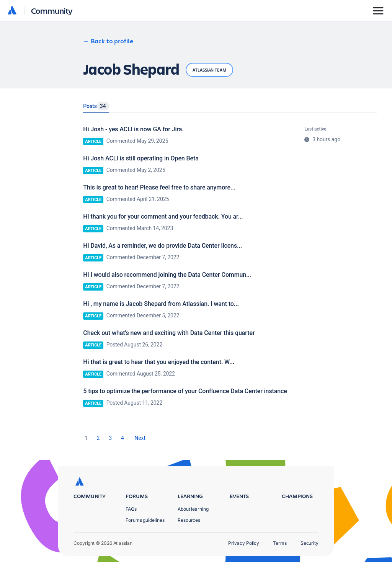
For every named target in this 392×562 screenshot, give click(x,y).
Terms (280, 543)
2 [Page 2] (98, 438)
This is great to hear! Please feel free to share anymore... (159, 187)
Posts (96, 106)
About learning (193, 509)
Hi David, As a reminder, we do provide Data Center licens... (163, 246)
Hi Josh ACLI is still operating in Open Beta (141, 158)
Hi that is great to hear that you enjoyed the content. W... (159, 362)
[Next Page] (140, 438)
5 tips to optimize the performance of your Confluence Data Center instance (185, 391)
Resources (189, 520)
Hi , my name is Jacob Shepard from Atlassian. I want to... (161, 304)
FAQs (131, 509)
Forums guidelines (145, 520)
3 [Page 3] (110, 438)
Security (310, 543)
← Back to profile (108, 41)
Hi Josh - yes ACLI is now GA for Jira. (133, 129)
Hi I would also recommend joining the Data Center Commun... (167, 275)
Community (52, 11)
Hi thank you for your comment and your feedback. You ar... (163, 216)
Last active (315, 129)
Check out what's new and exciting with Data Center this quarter (169, 333)
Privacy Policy (244, 543)
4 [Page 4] (122, 438)
